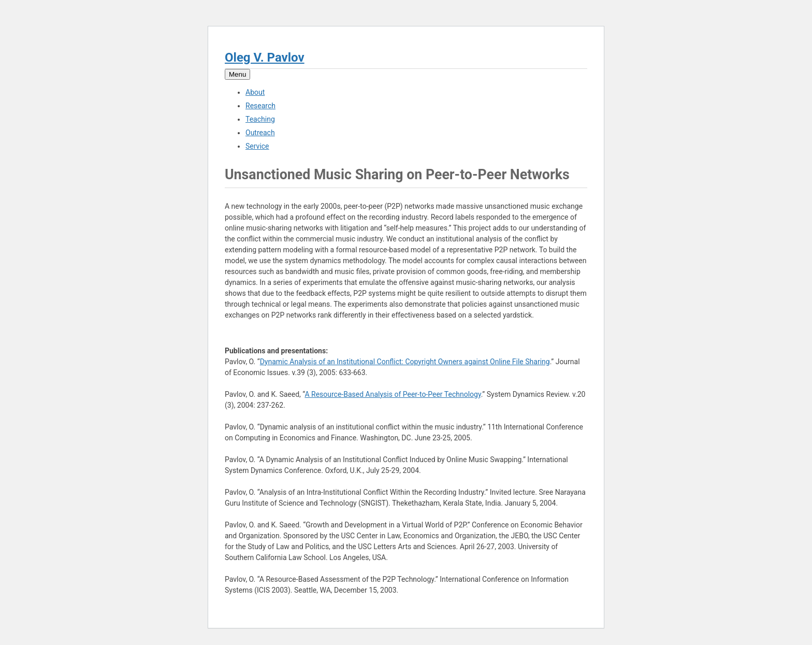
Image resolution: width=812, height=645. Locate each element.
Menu (237, 74)
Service (257, 146)
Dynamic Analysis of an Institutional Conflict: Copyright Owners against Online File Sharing (405, 362)
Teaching (260, 119)
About (255, 92)
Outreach (260, 133)
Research (260, 106)
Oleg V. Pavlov (265, 58)
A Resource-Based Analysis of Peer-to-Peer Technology (393, 394)
